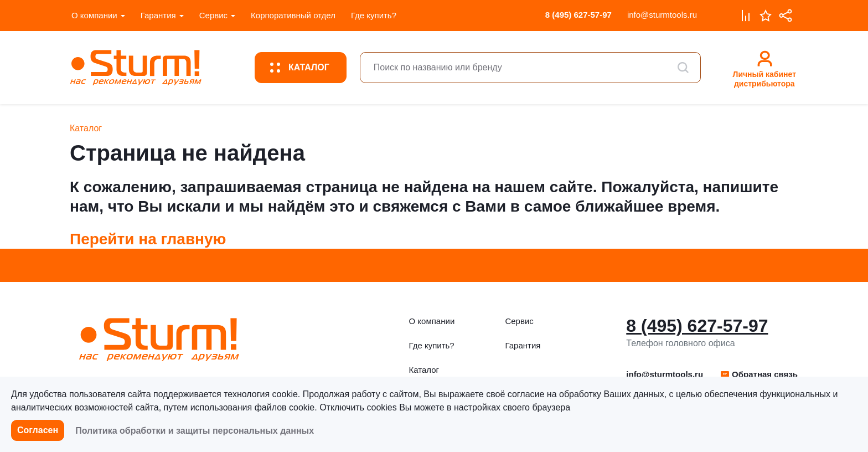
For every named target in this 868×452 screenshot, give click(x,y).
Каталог (424, 370)
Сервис (213, 15)
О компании (94, 15)
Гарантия (158, 15)
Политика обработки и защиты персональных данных (195, 431)
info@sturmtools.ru (662, 15)
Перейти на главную (148, 239)
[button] (759, 374)
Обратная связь (759, 374)
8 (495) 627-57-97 (578, 15)
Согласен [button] (38, 430)
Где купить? (374, 15)
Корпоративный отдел (293, 15)
